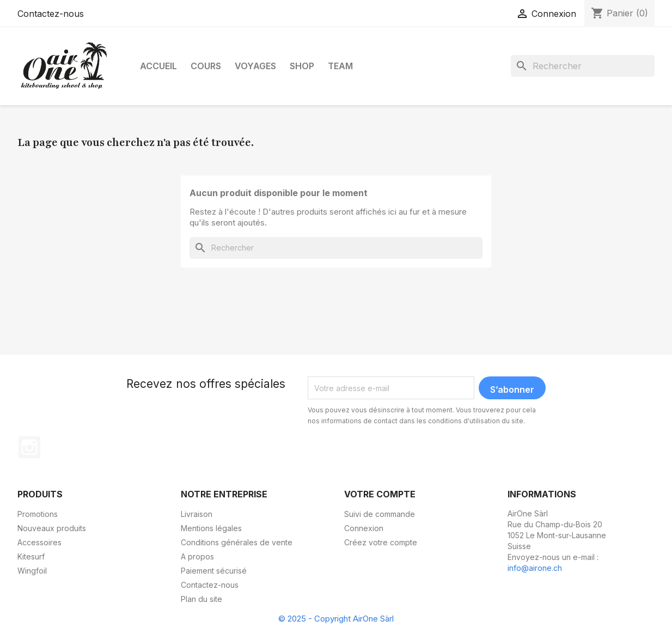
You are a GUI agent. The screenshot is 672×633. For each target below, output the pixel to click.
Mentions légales (211, 528)
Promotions (38, 514)
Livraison (197, 514)
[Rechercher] (583, 66)
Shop (302, 66)
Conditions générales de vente (237, 542)
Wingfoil (32, 571)
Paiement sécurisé (214, 571)
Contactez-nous (51, 14)
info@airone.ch (535, 568)
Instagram (29, 447)
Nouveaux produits (52, 528)
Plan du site (201, 599)
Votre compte (380, 494)
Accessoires (39, 542)
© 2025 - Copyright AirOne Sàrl (336, 619)
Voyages (255, 66)
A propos (197, 556)
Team (340, 66)
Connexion (364, 528)
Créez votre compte (381, 542)
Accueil (158, 66)
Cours (206, 66)
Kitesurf (31, 556)
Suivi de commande (380, 514)
